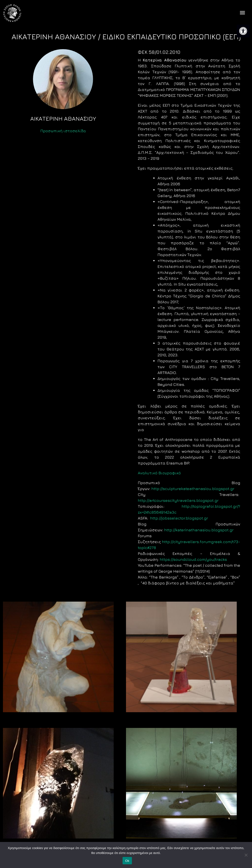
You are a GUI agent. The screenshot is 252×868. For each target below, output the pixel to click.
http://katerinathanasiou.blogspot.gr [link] (199, 530)
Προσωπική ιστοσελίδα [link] (63, 131)
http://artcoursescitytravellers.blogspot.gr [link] (178, 500)
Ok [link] (127, 861)
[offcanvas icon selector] (243, 13)
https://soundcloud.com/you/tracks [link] (193, 559)
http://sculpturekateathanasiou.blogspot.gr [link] (193, 489)
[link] (243, 31)
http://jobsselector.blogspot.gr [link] (179, 518)
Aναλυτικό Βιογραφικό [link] (159, 473)
